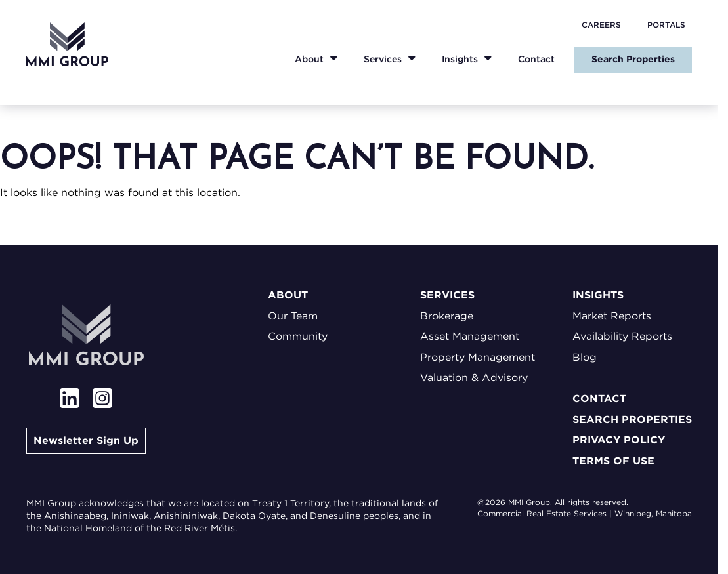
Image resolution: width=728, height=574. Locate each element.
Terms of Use (613, 461)
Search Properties (633, 59)
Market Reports (612, 316)
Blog (585, 357)
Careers (601, 25)
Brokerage (447, 316)
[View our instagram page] (102, 400)
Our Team (293, 316)
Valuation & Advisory (474, 378)
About (309, 59)
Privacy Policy (619, 440)
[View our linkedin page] (70, 400)
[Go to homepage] (67, 44)
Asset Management (470, 336)
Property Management (478, 357)
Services (383, 59)
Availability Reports (622, 336)
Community (298, 336)
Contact (536, 59)
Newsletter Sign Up (86, 441)
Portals (666, 25)
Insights (460, 59)
